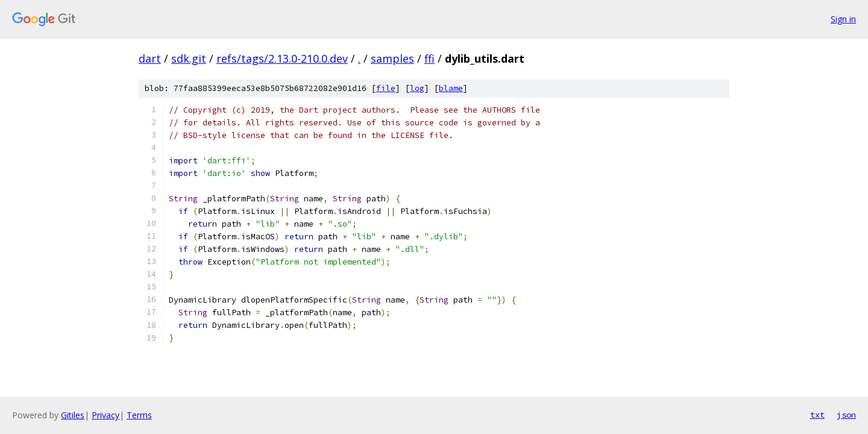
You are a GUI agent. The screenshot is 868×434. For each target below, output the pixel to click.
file (386, 88)
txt (817, 415)
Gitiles (73, 415)
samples (392, 58)
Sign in (843, 19)
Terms (139, 415)
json (846, 415)
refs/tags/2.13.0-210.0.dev (282, 58)
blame (451, 88)
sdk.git (189, 58)
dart (150, 58)
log (417, 88)
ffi (429, 58)
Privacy (105, 415)
